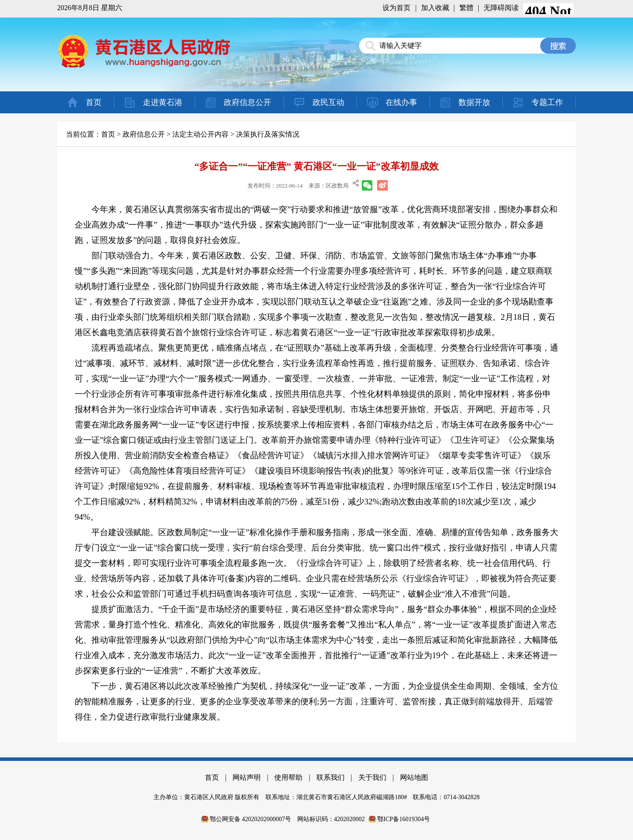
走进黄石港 (163, 102)
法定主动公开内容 (200, 134)
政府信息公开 (247, 102)
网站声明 (247, 777)
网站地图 (414, 777)
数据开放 (474, 102)
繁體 (466, 8)
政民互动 (328, 102)
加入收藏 (435, 8)
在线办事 (401, 102)
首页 (94, 102)
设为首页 (397, 8)
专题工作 (547, 102)
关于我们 (372, 777)
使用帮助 (288, 777)
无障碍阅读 (501, 8)
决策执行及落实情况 (268, 134)
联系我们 (331, 777)
